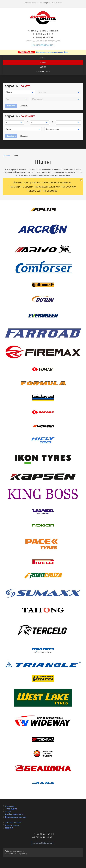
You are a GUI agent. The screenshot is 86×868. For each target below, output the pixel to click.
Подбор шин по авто (14, 814)
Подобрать (11, 106)
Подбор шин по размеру (16, 817)
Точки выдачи (11, 809)
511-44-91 (43, 37)
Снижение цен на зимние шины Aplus (43, 52)
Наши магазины (43, 71)
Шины (43, 62)
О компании (10, 806)
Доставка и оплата (13, 822)
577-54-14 (43, 34)
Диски (43, 67)
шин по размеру (47, 191)
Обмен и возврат (13, 825)
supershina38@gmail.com (43, 45)
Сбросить (24, 106)
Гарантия (9, 828)
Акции (8, 812)
